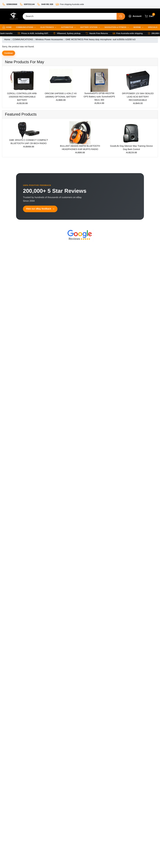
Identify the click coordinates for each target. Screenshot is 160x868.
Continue (9, 53)
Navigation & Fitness (117, 27)
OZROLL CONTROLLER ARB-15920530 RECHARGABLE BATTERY (22, 97)
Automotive (68, 27)
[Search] (70, 16)
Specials (153, 27)
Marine (138, 27)
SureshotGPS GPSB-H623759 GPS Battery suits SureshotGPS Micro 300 (99, 97)
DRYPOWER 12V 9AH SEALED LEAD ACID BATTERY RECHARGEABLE (138, 97)
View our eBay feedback (40, 209)
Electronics (48, 27)
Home (7, 40)
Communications (26, 27)
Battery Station (90, 27)
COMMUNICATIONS (23, 40)
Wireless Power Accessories (49, 40)
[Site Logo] (13, 16)
